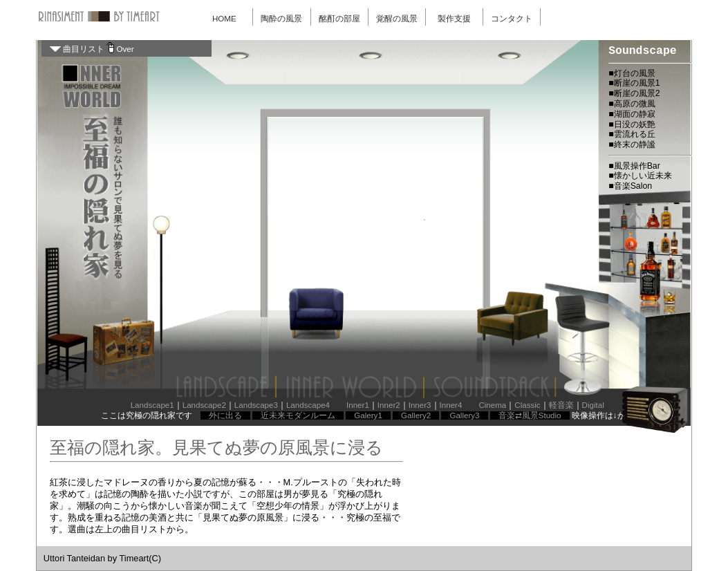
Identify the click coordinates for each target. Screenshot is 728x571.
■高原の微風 (632, 104)
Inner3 (420, 405)
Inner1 (358, 405)
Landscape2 (204, 405)
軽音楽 (561, 405)
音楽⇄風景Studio (530, 415)
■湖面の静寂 (632, 114)
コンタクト (512, 19)
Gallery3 (464, 415)
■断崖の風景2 (634, 93)
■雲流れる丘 (632, 134)
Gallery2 (416, 415)
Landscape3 (256, 405)
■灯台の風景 (632, 73)
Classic (527, 405)
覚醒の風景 (397, 19)
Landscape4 (308, 405)
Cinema (492, 405)
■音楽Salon (630, 186)
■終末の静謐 (632, 144)
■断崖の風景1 (634, 83)
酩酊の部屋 (339, 19)
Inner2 (389, 405)
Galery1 (368, 415)
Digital (593, 405)
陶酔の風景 (281, 19)
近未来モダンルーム (298, 415)
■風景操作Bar (634, 166)
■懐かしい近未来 (640, 176)
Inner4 (451, 405)
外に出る (225, 415)
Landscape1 (152, 405)
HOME (224, 19)
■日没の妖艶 (632, 124)
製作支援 (454, 19)
